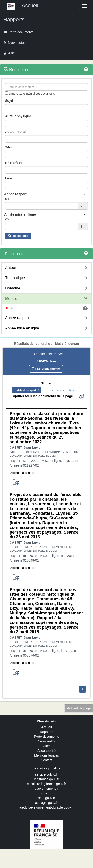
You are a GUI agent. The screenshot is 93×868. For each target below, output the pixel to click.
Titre (9, 147)
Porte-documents (46, 737)
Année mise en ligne (22, 328)
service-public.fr (46, 774)
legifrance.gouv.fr (46, 779)
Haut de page (79, 708)
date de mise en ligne (62, 390)
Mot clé (11, 299)
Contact (46, 760)
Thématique (15, 278)
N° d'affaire (14, 163)
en (7, 199)
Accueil (46, 727)
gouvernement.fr (47, 789)
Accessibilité (46, 751)
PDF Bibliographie (46, 369)
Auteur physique (18, 116)
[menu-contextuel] (7, 93)
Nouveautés (46, 741)
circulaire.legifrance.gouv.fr (46, 784)
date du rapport (27, 390)
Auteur (11, 268)
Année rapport (17, 318)
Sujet (9, 101)
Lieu (9, 178)
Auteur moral (15, 132)
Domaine (13, 288)
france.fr (46, 793)
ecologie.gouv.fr (47, 803)
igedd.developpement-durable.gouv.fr (46, 807)
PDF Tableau (46, 361)
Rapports (46, 732)
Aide (46, 746)
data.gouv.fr (46, 798)
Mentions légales (46, 755)
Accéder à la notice (23, 473)
